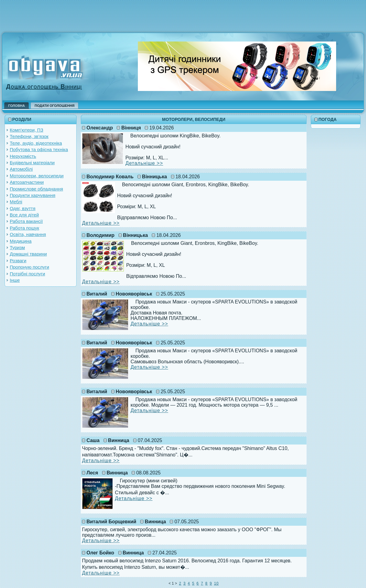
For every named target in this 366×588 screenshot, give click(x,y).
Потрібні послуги (27, 274)
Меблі (16, 202)
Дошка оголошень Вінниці (44, 86)
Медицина (21, 241)
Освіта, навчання (28, 234)
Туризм (17, 247)
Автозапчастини (27, 182)
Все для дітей (24, 215)
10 (216, 583)
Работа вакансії (26, 221)
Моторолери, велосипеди (37, 176)
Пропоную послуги (29, 267)
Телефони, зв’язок (29, 136)
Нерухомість (23, 156)
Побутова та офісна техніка (39, 149)
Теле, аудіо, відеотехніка (36, 143)
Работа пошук (24, 228)
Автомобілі (21, 169)
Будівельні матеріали (32, 163)
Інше (15, 280)
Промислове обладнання (36, 189)
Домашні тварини (28, 254)
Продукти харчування (32, 195)
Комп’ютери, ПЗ (27, 130)
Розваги (18, 261)
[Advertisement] (183, 14)
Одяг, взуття (23, 208)
